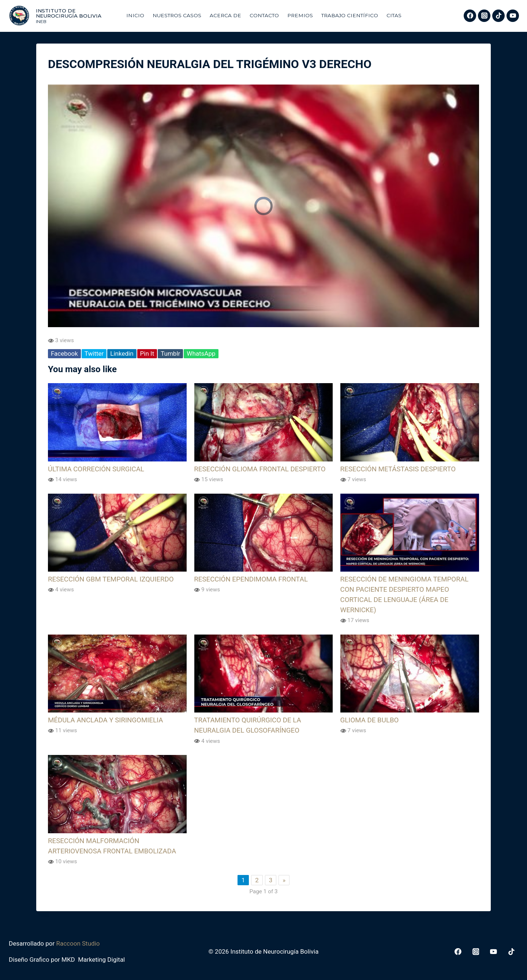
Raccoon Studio (78, 943)
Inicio (135, 15)
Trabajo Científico (350, 15)
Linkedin (122, 354)
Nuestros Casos (177, 15)
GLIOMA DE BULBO (370, 720)
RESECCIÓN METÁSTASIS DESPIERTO (398, 469)
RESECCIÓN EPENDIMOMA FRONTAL (251, 579)
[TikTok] (498, 16)
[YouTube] (513, 16)
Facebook (64, 354)
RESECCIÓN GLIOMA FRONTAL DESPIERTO (260, 469)
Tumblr (170, 354)
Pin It (147, 354)
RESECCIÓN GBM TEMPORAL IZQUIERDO (111, 579)
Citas (394, 15)
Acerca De (225, 15)
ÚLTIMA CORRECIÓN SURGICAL (96, 469)
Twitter (94, 354)
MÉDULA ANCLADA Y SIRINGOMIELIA (105, 720)
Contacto (264, 15)
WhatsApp (201, 354)
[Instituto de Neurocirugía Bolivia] (64, 16)
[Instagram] (484, 16)
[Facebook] (470, 16)
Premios (300, 15)
